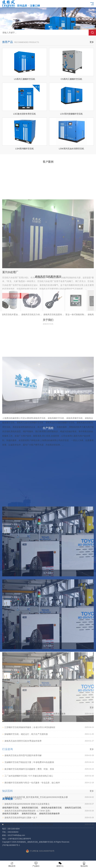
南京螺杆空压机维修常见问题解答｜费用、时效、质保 (49, 824)
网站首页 (12, 864)
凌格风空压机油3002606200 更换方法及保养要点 (49, 859)
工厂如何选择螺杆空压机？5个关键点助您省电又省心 (49, 831)
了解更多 (15, 339)
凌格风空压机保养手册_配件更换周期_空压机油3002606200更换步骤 (49, 852)
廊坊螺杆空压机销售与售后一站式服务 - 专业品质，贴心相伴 (49, 838)
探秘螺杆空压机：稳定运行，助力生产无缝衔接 (49, 789)
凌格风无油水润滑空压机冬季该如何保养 (49, 796)
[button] (47, 27)
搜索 (92, 33)
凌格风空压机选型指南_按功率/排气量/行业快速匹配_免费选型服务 (49, 769)
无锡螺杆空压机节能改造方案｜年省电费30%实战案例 (49, 817)
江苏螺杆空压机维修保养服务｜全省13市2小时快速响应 (49, 782)
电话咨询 (84, 864)
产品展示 (36, 864)
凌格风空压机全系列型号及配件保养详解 (49, 810)
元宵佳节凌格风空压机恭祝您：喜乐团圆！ (49, 775)
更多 (92, 48)
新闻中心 (60, 864)
